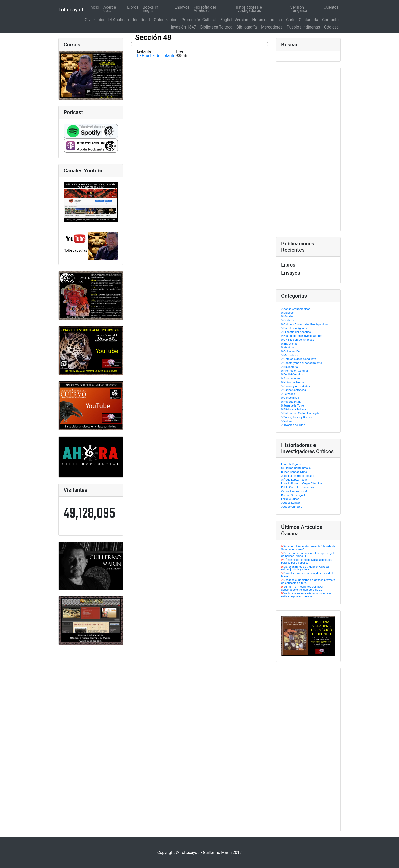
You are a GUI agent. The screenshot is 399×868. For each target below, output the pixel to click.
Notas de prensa (267, 20)
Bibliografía (247, 27)
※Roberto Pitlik (291, 402)
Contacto (330, 20)
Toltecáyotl (71, 10)
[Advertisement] (308, 149)
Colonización (166, 20)
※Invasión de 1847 (293, 425)
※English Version (292, 375)
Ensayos (182, 7)
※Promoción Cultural (295, 371)
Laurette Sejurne (291, 464)
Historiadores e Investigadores (248, 9)
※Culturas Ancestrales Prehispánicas (305, 324)
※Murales (287, 317)
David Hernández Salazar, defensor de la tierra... (308, 575)
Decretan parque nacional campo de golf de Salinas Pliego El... (308, 555)
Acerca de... (110, 9)
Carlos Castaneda (302, 20)
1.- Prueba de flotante (156, 56)
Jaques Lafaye (290, 503)
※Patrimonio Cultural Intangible (301, 413)
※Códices (287, 320)
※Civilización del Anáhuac (298, 340)
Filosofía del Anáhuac (205, 9)
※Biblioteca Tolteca (294, 409)
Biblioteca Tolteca (216, 27)
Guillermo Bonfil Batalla (296, 468)
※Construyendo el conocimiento (302, 363)
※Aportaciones (291, 378)
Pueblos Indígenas (303, 27)
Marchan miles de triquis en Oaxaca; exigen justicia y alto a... (305, 568)
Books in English (150, 9)
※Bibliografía (289, 367)
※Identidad (288, 348)
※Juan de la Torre (293, 406)
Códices (331, 27)
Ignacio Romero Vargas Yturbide (302, 484)
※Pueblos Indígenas (294, 328)
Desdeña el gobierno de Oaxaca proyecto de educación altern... (308, 581)
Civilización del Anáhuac (107, 20)
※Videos (287, 421)
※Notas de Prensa (293, 382)
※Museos (287, 313)
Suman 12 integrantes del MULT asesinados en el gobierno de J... (302, 588)
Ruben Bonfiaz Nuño (294, 472)
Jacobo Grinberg (292, 507)
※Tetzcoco (288, 394)
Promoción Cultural (199, 20)
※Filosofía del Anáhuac (296, 332)
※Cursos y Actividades (296, 386)
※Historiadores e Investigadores (302, 336)
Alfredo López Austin (294, 480)
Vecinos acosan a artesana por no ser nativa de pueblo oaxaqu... (306, 595)
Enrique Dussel (291, 499)
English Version (234, 20)
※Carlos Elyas (290, 398)
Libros (133, 7)
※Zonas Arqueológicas (296, 309)
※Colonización (290, 351)
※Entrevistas (289, 344)
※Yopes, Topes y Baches (297, 417)
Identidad (141, 20)
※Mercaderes (290, 355)
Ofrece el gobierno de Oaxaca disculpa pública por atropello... (307, 561)
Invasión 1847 (183, 27)
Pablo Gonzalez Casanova (298, 487)
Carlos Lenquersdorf (294, 491)
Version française (298, 9)
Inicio (95, 7)
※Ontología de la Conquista (299, 359)
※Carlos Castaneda (294, 390)
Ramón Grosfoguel (293, 495)
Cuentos (331, 7)
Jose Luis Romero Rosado (298, 476)
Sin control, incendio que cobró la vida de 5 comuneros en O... (308, 548)
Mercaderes (272, 27)
